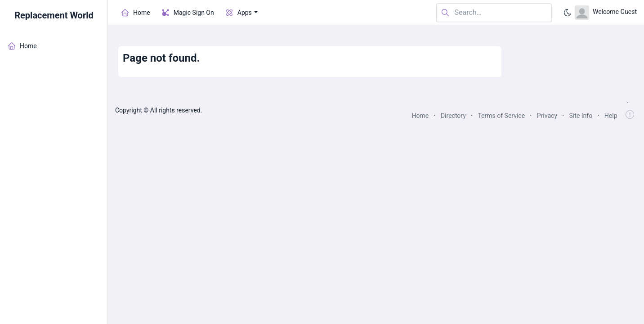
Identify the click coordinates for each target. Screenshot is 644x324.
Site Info (581, 116)
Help (611, 116)
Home (420, 116)
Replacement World (54, 15)
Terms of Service (501, 116)
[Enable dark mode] (568, 13)
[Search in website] (494, 13)
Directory (453, 116)
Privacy (547, 116)
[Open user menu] (606, 13)
